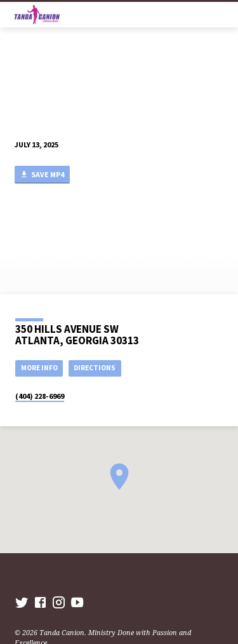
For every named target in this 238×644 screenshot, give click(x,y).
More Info (39, 368)
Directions (95, 368)
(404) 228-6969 (40, 396)
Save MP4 (42, 175)
